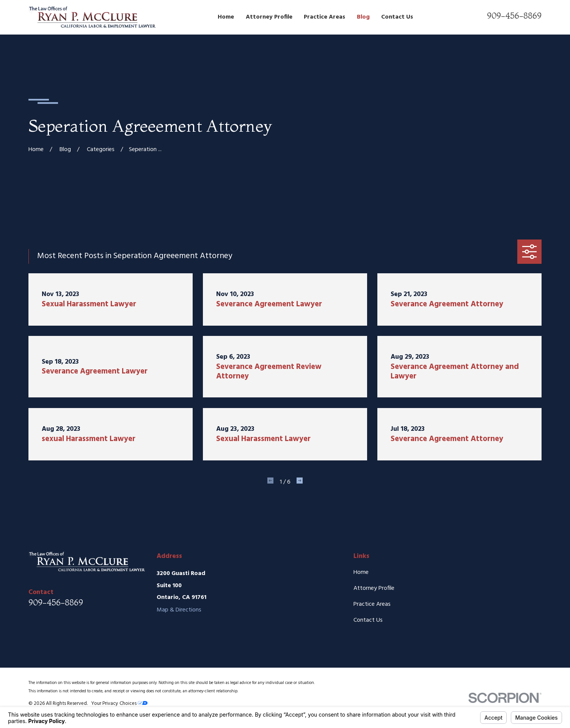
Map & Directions (179, 610)
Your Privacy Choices (119, 704)
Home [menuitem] (226, 17)
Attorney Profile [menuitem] (269, 17)
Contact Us (368, 620)
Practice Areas (372, 604)
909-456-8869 (514, 16)
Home (361, 572)
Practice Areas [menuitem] (324, 17)
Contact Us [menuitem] (397, 17)
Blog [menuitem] (363, 17)
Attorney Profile (374, 588)
